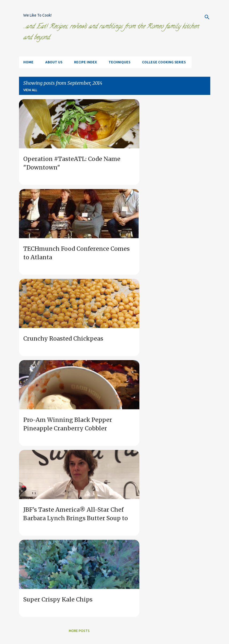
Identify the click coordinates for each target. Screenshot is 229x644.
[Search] (207, 17)
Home (28, 62)
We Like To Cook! (37, 15)
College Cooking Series (164, 62)
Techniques (119, 62)
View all (30, 90)
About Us (54, 62)
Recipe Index (85, 62)
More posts (79, 631)
